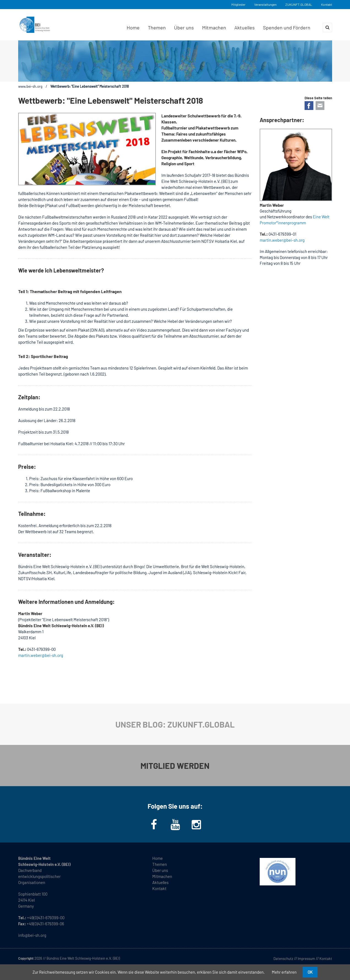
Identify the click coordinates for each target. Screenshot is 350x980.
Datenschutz (283, 959)
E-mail (320, 106)
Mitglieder (238, 4)
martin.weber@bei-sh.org (41, 655)
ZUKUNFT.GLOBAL (299, 4)
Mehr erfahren (284, 972)
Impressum (306, 959)
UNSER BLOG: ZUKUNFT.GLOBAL (175, 724)
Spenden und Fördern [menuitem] (287, 27)
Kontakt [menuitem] (159, 888)
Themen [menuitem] (157, 27)
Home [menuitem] (133, 27)
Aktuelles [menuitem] (245, 27)
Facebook (309, 106)
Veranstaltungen (265, 4)
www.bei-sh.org (30, 86)
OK (310, 972)
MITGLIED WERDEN (175, 766)
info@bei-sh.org (32, 935)
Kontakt (327, 4)
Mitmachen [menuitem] (214, 27)
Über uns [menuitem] (184, 27)
